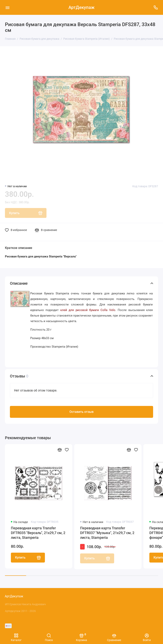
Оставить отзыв (81, 412)
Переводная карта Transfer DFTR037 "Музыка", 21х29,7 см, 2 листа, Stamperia (107, 533)
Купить (28, 558)
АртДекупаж (81, 7)
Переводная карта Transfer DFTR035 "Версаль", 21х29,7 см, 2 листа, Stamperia (38, 533)
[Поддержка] (156, 7)
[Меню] (7, 7)
